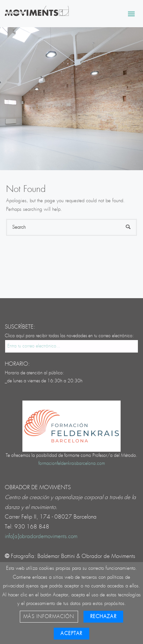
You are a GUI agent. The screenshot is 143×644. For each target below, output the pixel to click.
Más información (49, 617)
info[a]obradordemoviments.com (41, 536)
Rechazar (103, 617)
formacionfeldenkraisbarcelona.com (72, 464)
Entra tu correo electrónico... (34, 346)
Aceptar (71, 634)
